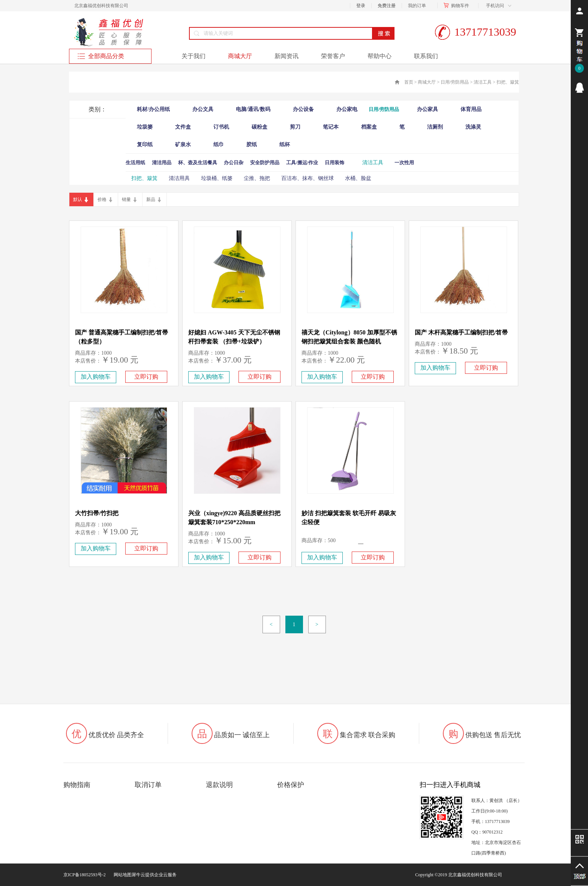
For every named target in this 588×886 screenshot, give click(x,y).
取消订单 (148, 785)
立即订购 (146, 377)
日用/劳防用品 (455, 82)
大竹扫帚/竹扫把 (97, 513)
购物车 (458, 6)
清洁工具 (483, 82)
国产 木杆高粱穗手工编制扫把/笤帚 (461, 332)
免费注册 (387, 6)
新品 (151, 199)
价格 (102, 199)
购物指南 (77, 785)
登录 (361, 6)
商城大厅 (427, 82)
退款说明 (219, 785)
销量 (126, 199)
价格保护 (291, 785)
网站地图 (121, 875)
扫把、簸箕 (508, 82)
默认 (78, 199)
